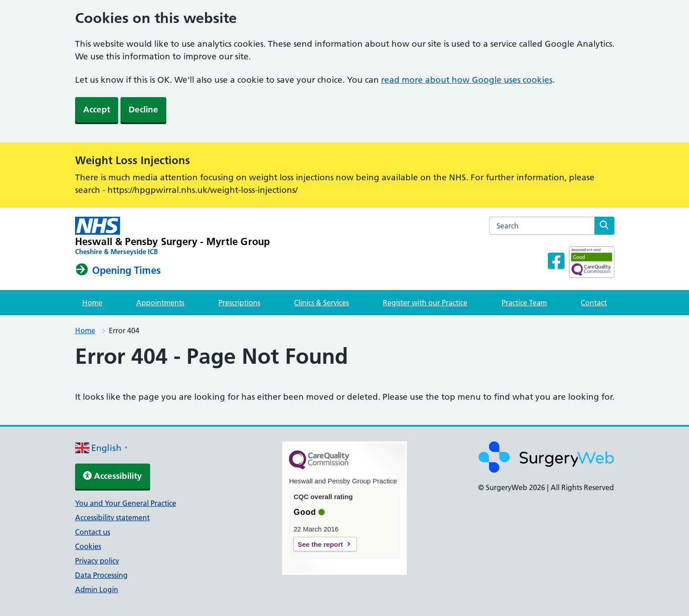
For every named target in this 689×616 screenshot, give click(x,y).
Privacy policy (97, 561)
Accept (97, 109)
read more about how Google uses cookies (467, 80)
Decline (143, 109)
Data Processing (101, 575)
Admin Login (97, 589)
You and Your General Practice (126, 503)
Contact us (93, 532)
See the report (320, 544)
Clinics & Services (321, 303)
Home (92, 303)
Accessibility (113, 476)
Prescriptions (239, 303)
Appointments (160, 303)
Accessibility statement (112, 518)
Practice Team (524, 303)
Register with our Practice (425, 303)
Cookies (88, 546)
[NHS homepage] (173, 237)
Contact (594, 303)
